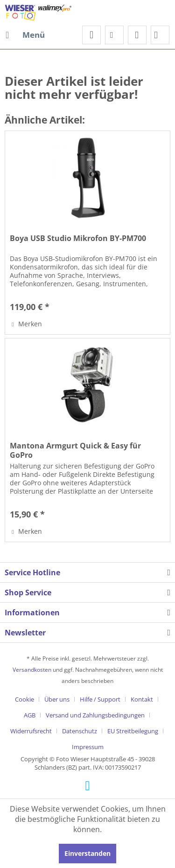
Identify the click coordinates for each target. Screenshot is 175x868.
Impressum (88, 747)
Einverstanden (87, 853)
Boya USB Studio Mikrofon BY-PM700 (78, 238)
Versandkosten (32, 670)
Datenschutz (80, 731)
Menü (25, 34)
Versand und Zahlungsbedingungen (95, 715)
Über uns (57, 699)
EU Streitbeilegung (133, 731)
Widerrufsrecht (31, 731)
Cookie (24, 699)
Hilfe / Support (100, 699)
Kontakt (142, 699)
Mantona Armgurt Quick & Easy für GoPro (75, 450)
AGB (30, 715)
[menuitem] (25, 35)
